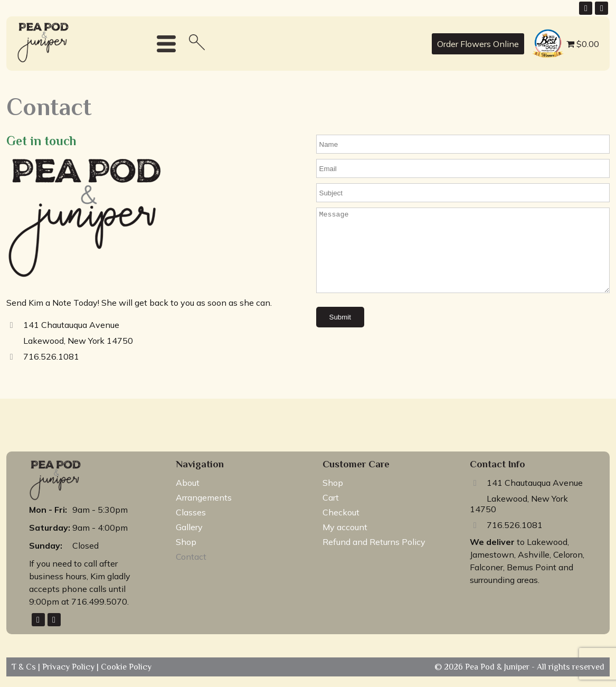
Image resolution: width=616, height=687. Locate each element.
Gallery (189, 527)
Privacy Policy (69, 667)
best (538, 31)
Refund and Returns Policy (374, 542)
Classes (191, 512)
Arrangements (204, 497)
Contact (191, 557)
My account (345, 527)
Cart (331, 497)
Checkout (341, 512)
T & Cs (25, 667)
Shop (186, 542)
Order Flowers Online (478, 44)
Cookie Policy (125, 667)
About (188, 483)
